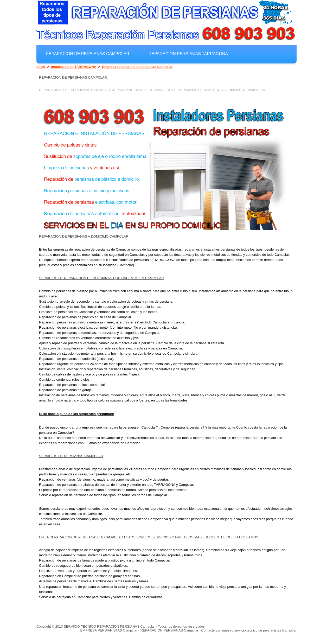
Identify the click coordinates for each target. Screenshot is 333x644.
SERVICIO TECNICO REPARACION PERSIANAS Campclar (109, 626)
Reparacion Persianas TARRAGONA (188, 54)
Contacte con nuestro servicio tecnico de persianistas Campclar (249, 630)
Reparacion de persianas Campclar (88, 54)
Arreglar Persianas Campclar (82, 65)
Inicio (41, 67)
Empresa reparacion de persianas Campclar (137, 67)
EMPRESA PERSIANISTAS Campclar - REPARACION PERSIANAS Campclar (139, 630)
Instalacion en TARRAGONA (74, 67)
